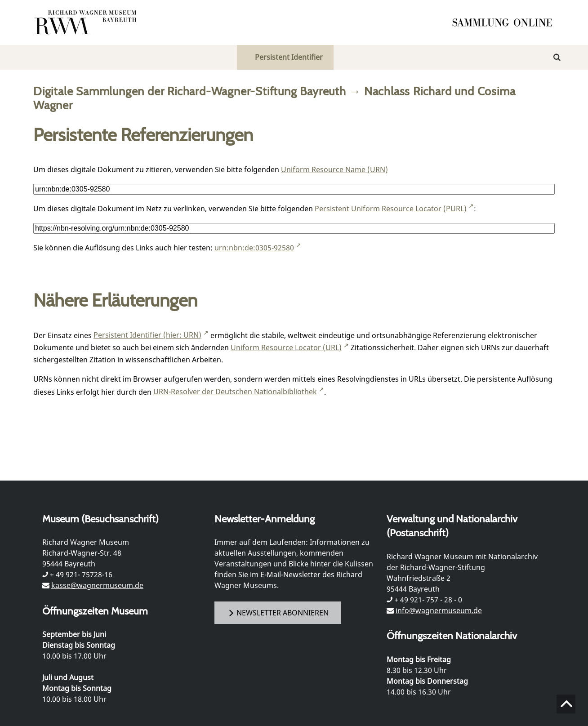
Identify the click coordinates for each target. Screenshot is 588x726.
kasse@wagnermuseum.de (97, 585)
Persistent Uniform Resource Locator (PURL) (391, 209)
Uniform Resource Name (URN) (334, 169)
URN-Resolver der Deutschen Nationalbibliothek (235, 392)
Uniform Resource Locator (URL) (286, 347)
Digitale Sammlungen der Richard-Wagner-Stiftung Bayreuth (190, 91)
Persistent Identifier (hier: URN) (147, 335)
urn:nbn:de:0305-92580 (254, 248)
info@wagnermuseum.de (439, 610)
